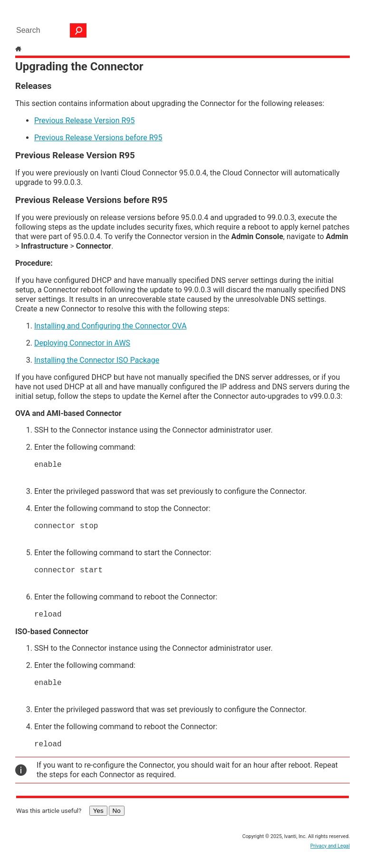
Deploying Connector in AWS (82, 343)
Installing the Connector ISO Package (97, 360)
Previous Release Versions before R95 (98, 138)
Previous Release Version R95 (84, 121)
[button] (78, 30)
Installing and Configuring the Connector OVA (110, 326)
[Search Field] (49, 30)
